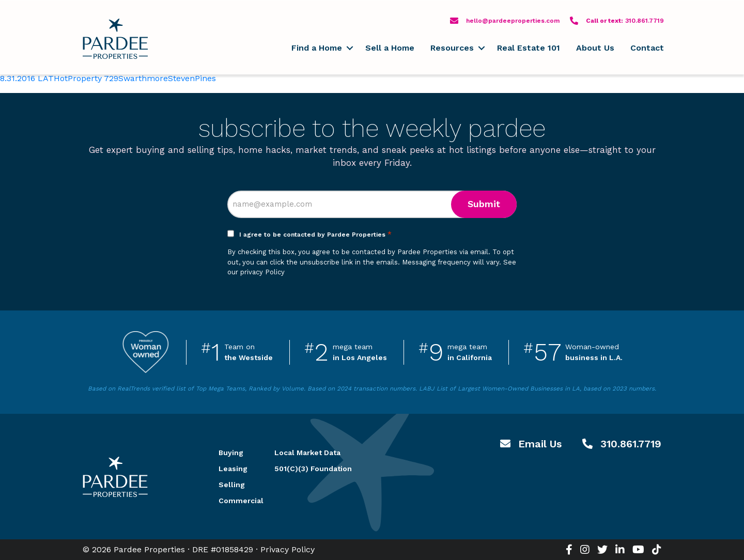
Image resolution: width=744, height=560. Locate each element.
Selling (232, 485)
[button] (350, 48)
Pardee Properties (115, 39)
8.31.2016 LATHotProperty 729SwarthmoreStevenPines (108, 78)
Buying (231, 453)
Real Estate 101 (529, 48)
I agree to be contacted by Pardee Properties (315, 235)
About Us (595, 48)
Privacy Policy (288, 549)
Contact (647, 48)
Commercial (234, 501)
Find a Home (317, 48)
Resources (452, 48)
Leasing (233, 469)
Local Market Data (307, 453)
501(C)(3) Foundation (313, 469)
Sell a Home (390, 48)
